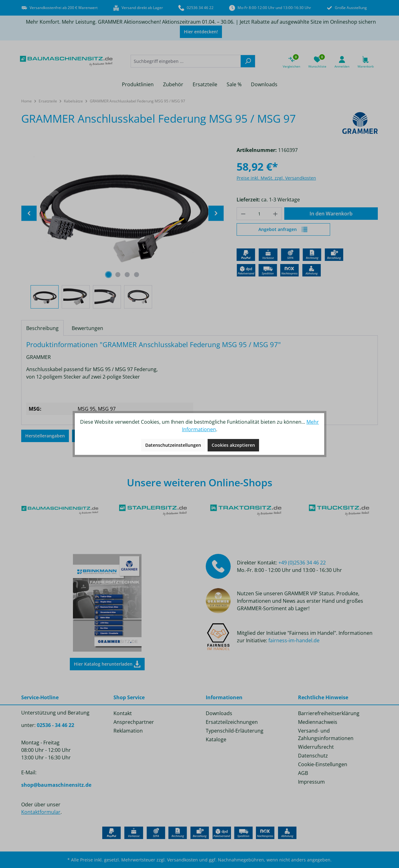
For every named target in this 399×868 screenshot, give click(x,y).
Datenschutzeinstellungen (173, 445)
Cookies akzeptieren (233, 445)
